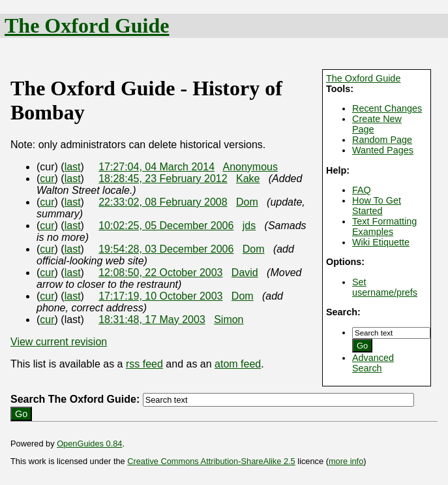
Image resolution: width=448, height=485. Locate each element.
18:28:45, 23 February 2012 (163, 179)
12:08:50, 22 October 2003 (160, 273)
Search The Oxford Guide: (75, 399)
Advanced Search (373, 363)
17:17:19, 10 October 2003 (160, 296)
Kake (248, 179)
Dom (247, 202)
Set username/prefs (385, 287)
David (245, 273)
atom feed (238, 364)
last (73, 167)
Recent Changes (387, 108)
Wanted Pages (383, 150)
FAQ (362, 190)
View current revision (59, 342)
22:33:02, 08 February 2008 (163, 202)
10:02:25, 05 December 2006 (166, 226)
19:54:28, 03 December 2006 (166, 249)
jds (249, 226)
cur (47, 179)
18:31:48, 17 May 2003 (152, 320)
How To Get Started (377, 206)
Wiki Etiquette (381, 242)
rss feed (144, 364)
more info (346, 461)
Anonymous (250, 167)
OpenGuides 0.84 (89, 444)
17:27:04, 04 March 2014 (157, 167)
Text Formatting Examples (384, 227)
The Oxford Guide (87, 25)
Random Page (382, 140)
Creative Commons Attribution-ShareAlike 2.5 (211, 461)
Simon (229, 320)
